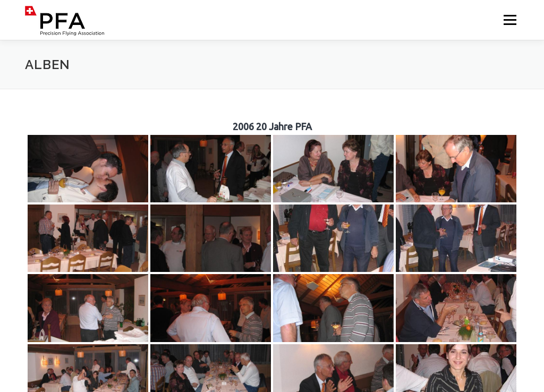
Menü (510, 20)
